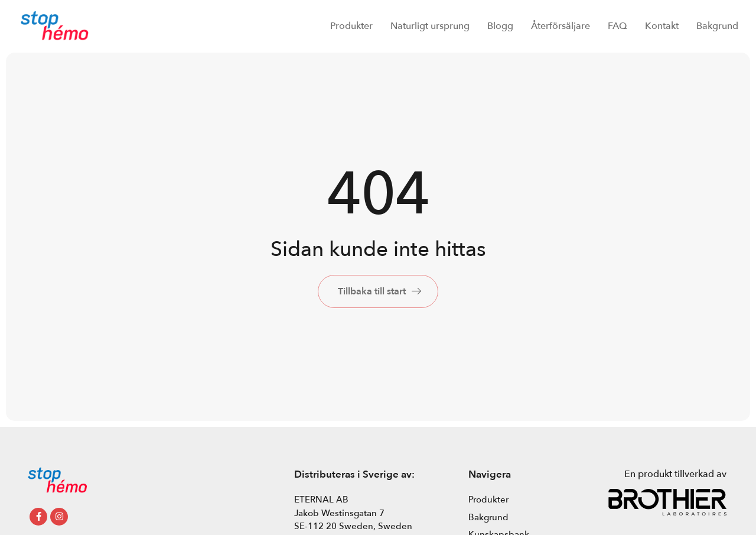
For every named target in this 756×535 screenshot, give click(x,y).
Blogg (500, 26)
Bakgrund (717, 26)
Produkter (351, 26)
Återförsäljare (561, 26)
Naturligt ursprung (430, 26)
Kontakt (662, 26)
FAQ (617, 26)
